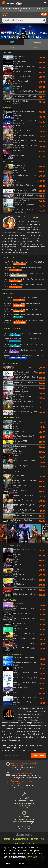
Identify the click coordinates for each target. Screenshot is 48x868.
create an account (19, 822)
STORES (7, 839)
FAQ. (26, 807)
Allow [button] (22, 863)
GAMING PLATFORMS (20, 839)
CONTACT (34, 839)
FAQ (42, 839)
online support (25, 805)
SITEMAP (32, 843)
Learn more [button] (32, 857)
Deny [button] (8, 863)
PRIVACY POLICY (20, 843)
